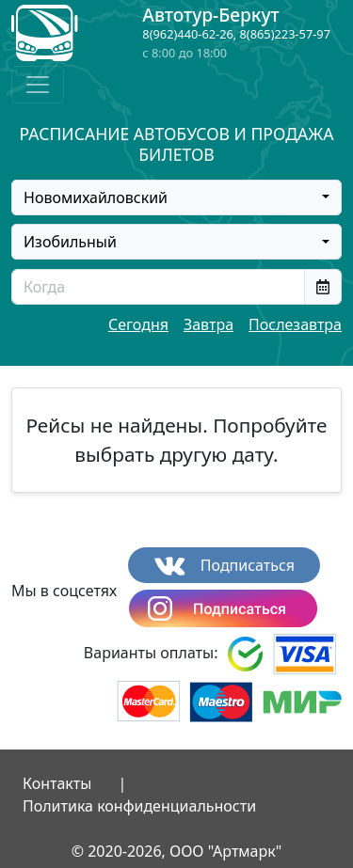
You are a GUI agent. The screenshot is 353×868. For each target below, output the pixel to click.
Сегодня (138, 324)
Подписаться (225, 566)
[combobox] (176, 197)
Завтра (209, 324)
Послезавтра (295, 324)
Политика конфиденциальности (139, 806)
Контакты (57, 783)
